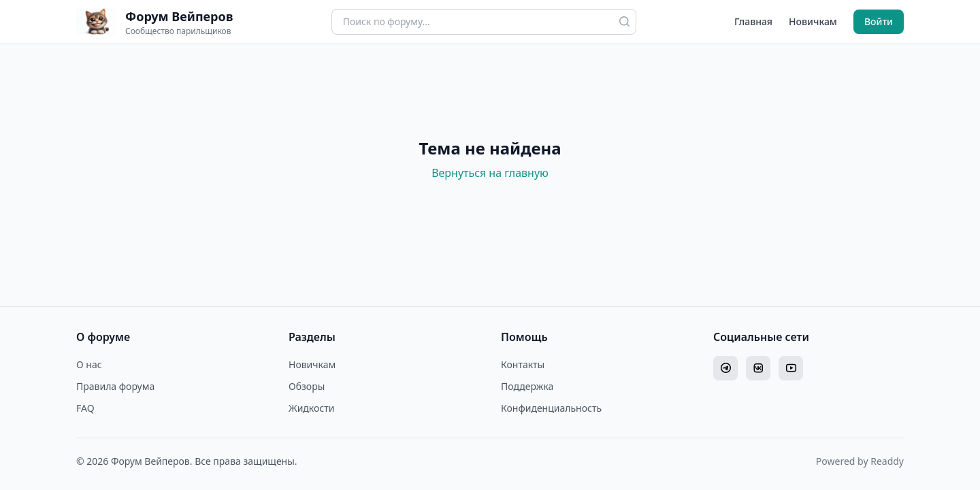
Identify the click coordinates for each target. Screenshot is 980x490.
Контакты (523, 364)
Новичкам (813, 21)
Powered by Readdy (860, 461)
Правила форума (115, 386)
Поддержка (527, 386)
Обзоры (307, 386)
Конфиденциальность (551, 408)
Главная (753, 21)
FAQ (85, 408)
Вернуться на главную (490, 173)
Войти (879, 21)
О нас (89, 364)
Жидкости (311, 408)
